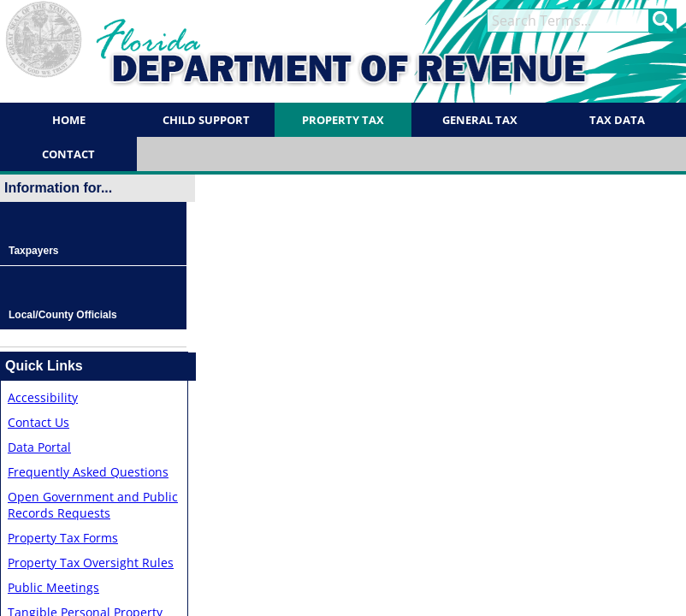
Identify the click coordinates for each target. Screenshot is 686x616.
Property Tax (343, 120)
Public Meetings (53, 587)
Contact (68, 154)
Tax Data (617, 120)
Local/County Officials (63, 315)
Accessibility (43, 397)
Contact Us (38, 422)
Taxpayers (33, 251)
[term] (568, 21)
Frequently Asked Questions (88, 472)
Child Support (206, 120)
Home (69, 120)
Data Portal (39, 447)
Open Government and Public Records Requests (93, 505)
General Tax (480, 120)
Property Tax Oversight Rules (91, 563)
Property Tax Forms (63, 538)
